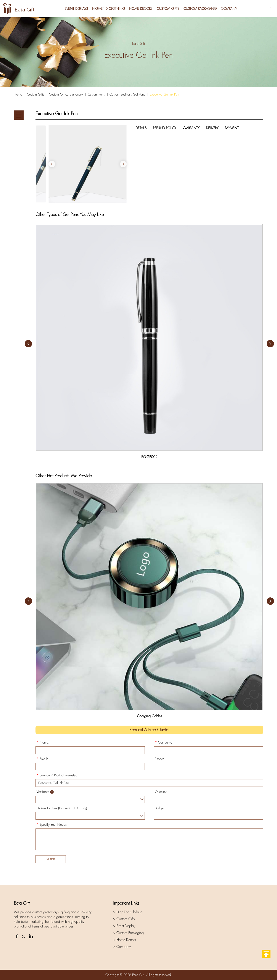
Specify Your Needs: (52, 825)
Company (229, 9)
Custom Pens (96, 94)
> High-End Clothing (128, 912)
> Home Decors (125, 940)
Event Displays (76, 9)
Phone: (159, 759)
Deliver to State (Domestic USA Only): (62, 808)
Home (18, 94)
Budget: (160, 808)
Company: (163, 742)
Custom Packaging (200, 9)
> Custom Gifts (124, 919)
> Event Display (124, 926)
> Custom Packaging (128, 933)
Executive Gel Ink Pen (164, 94)
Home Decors (141, 9)
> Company (122, 947)
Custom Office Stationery (66, 94)
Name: (43, 742)
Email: (42, 759)
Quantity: (161, 792)
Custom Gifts (168, 9)
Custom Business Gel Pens (127, 94)
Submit (51, 859)
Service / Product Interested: (57, 775)
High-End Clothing (109, 9)
